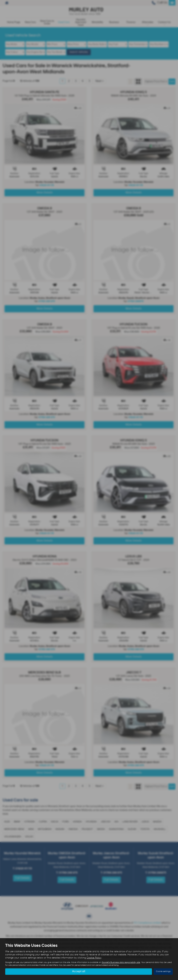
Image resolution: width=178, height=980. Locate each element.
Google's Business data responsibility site (121, 962)
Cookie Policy (94, 958)
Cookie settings (163, 971)
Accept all (79, 971)
